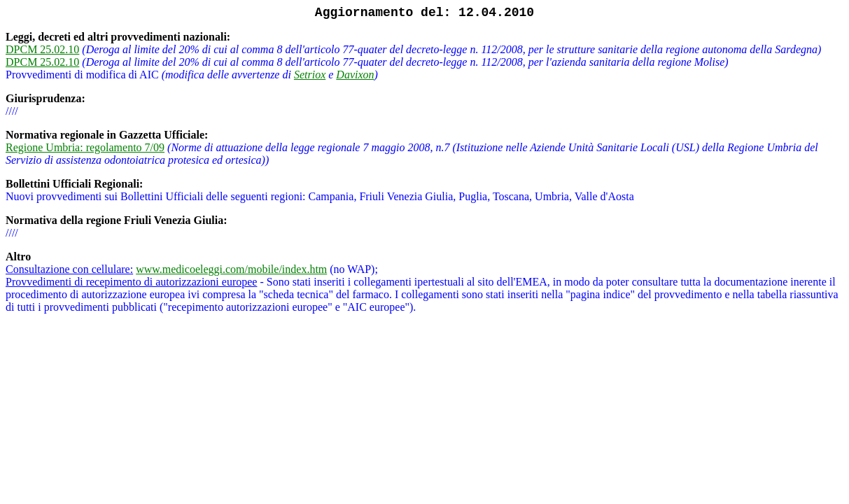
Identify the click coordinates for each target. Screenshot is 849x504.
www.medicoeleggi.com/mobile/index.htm (231, 269)
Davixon (355, 75)
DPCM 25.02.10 (42, 49)
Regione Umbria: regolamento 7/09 (85, 147)
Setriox (310, 75)
